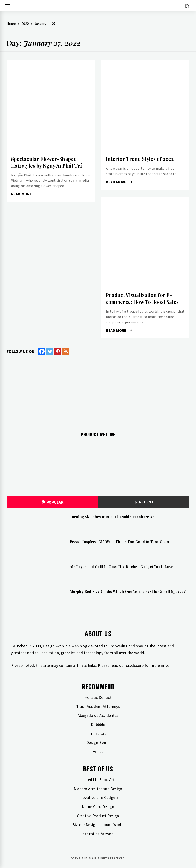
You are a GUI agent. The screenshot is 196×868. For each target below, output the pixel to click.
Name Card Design (98, 807)
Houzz (98, 752)
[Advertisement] (98, 391)
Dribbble (98, 724)
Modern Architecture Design (98, 789)
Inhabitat (98, 733)
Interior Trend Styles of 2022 (140, 159)
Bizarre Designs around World (98, 825)
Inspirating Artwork (98, 834)
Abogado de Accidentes (98, 715)
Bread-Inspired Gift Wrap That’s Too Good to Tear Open (119, 542)
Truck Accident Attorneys (98, 706)
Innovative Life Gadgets (98, 797)
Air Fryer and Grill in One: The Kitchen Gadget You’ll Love (121, 567)
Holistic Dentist (98, 697)
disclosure (135, 665)
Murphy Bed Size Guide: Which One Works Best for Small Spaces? (128, 591)
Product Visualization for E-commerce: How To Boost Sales (142, 298)
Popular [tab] (52, 502)
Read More (24, 194)
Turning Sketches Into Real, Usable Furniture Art (113, 517)
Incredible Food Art (98, 780)
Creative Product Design (98, 816)
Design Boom (98, 742)
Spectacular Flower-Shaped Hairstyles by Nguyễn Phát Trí (46, 162)
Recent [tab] (144, 502)
